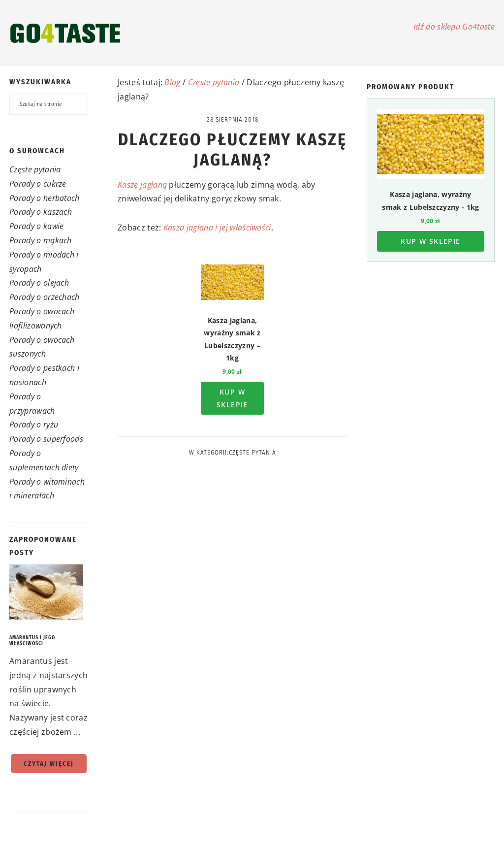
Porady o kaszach (41, 212)
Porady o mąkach (41, 240)
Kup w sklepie (232, 398)
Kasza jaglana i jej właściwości (217, 228)
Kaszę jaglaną (142, 185)
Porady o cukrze (38, 184)
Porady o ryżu (34, 425)
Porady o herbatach (45, 198)
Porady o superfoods (46, 439)
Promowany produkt (410, 87)
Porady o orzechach (45, 297)
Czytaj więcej (49, 764)
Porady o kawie (36, 226)
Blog (172, 82)
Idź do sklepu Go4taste (454, 27)
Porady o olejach (39, 283)
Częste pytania (35, 169)
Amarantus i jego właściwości (32, 641)
